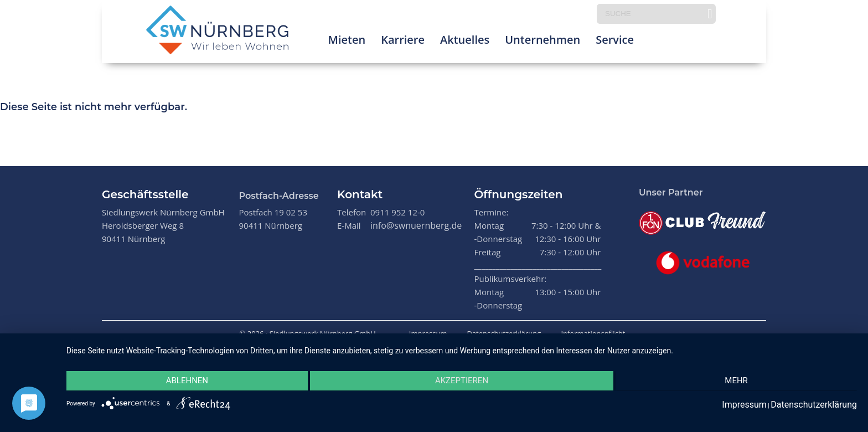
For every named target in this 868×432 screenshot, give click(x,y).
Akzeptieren (462, 382)
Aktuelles (465, 41)
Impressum (428, 333)
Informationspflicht (593, 333)
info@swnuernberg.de (416, 225)
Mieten (347, 41)
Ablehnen (184, 382)
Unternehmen (542, 41)
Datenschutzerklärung (504, 333)
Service (615, 41)
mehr (739, 382)
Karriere (403, 41)
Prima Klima (682, 41)
